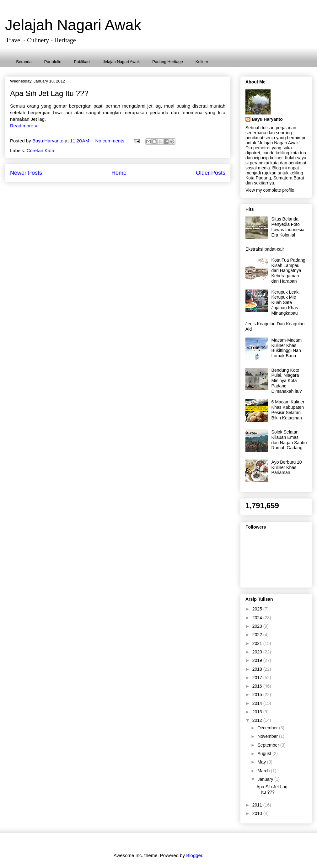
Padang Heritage (168, 62)
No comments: (111, 141)
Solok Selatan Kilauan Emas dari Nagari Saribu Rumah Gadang (289, 440)
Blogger (194, 855)
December (268, 728)
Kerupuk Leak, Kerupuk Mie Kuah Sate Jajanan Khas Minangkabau (286, 303)
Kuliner (202, 62)
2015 (258, 695)
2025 (258, 609)
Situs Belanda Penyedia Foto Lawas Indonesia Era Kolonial (288, 227)
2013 (258, 712)
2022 (258, 635)
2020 (258, 652)
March (264, 771)
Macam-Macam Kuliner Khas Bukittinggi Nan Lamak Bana (287, 348)
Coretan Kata (40, 150)
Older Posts (211, 173)
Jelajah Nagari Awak (73, 25)
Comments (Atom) (132, 191)
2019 (258, 660)
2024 (258, 618)
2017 (258, 678)
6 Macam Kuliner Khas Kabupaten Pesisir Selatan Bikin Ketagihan (288, 410)
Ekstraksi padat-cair (265, 249)
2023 (258, 626)
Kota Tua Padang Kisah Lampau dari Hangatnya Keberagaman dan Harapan (288, 271)
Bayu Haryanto (267, 119)
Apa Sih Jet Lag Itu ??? (49, 93)
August (265, 754)
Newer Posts (26, 173)
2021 (258, 643)
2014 (258, 703)
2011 (258, 805)
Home (119, 173)
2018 (258, 669)
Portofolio (53, 62)
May (262, 762)
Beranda (24, 62)
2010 (258, 813)
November (268, 736)
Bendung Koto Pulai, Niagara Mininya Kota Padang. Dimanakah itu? (287, 381)
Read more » (24, 126)
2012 (258, 720)
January (266, 779)
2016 (258, 686)
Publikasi (82, 62)
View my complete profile (270, 190)
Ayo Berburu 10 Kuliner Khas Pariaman (287, 467)
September (269, 745)
